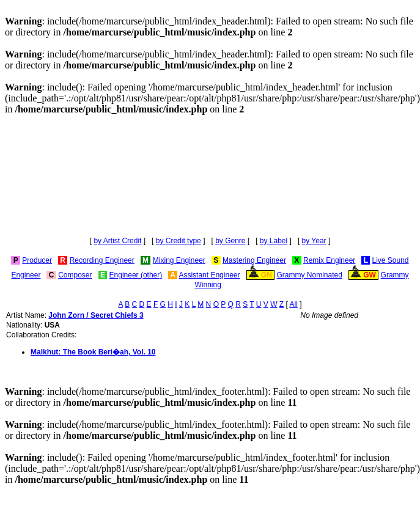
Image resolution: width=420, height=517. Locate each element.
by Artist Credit (117, 241)
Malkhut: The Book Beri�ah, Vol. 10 (93, 352)
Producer (37, 260)
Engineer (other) (136, 275)
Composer (75, 275)
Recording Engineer (102, 260)
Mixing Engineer (179, 260)
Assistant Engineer (209, 275)
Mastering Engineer (254, 260)
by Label (274, 241)
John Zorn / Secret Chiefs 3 (96, 315)
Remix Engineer (329, 260)
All (294, 304)
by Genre (230, 241)
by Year (314, 241)
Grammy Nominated (310, 275)
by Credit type (179, 241)
